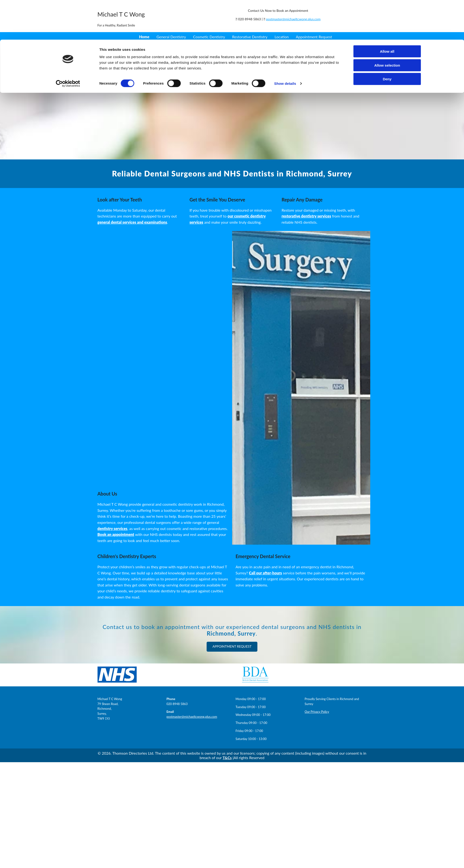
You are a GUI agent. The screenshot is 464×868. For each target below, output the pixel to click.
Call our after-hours (265, 573)
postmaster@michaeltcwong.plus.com (192, 717)
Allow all (387, 22)
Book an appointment (116, 534)
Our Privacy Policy (317, 712)
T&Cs (227, 758)
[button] (232, 647)
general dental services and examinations (132, 222)
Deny (387, 49)
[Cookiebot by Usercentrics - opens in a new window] (68, 54)
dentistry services (113, 528)
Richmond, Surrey (231, 633)
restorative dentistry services (306, 216)
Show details (285, 54)
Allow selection (387, 36)
